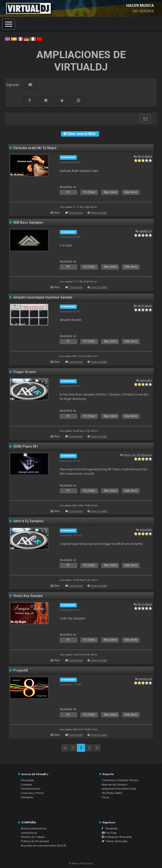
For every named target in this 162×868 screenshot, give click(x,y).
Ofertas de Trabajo (33, 837)
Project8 (20, 670)
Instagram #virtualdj (117, 837)
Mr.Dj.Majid (145, 156)
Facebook (110, 828)
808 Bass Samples (28, 222)
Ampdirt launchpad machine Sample (43, 297)
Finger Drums (25, 372)
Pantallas (27, 797)
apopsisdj (146, 679)
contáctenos (29, 833)
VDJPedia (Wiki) (112, 793)
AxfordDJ (146, 380)
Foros (105, 797)
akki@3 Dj (146, 231)
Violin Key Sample (28, 596)
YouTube (109, 833)
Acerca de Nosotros (34, 828)
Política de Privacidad (35, 841)
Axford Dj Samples (29, 521)
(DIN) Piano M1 (26, 446)
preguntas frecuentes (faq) (119, 789)
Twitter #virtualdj (114, 841)
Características (31, 789)
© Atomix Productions (81, 864)
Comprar (26, 785)
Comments (76, 213)
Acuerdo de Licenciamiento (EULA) (44, 846)
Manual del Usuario (114, 785)
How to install (99, 213)
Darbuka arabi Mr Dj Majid (35, 148)
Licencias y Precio (32, 793)
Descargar (27, 780)
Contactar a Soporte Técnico (120, 780)
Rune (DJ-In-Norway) (138, 455)
